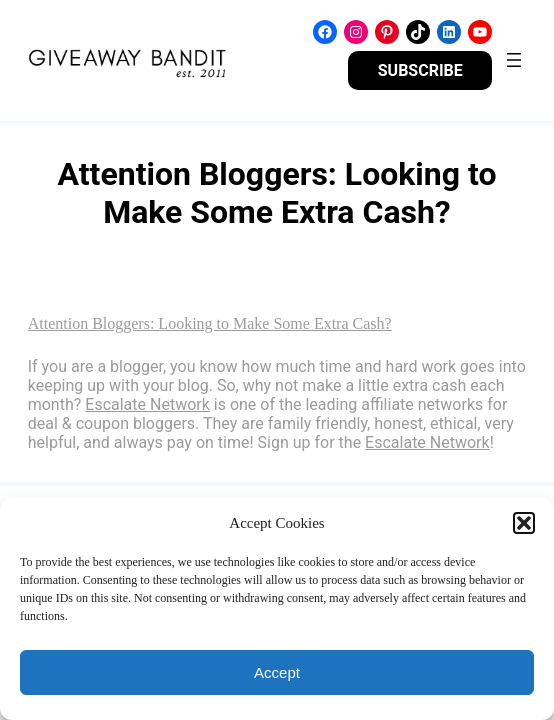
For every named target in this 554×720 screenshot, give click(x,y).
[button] (524, 523)
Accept (277, 672)
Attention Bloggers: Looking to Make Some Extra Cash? (210, 323)
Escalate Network (147, 404)
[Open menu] (514, 60)
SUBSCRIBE (420, 70)
